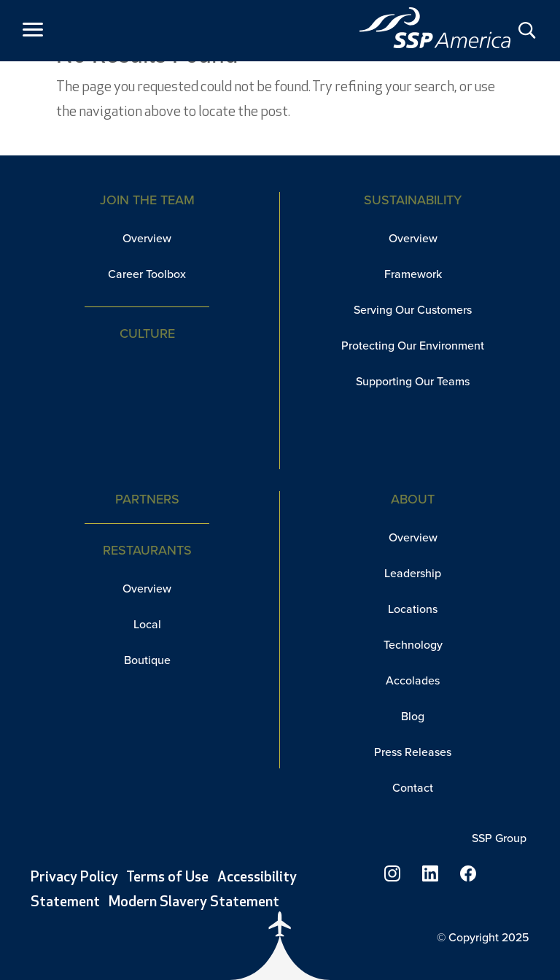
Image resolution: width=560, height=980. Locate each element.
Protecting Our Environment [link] (413, 346)
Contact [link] (413, 788)
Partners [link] (147, 499)
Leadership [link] (413, 573)
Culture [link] (147, 333)
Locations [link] (413, 609)
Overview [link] (147, 238)
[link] (435, 28)
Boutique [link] (147, 660)
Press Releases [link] (413, 752)
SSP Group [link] (501, 838)
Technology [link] (413, 645)
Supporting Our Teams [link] (413, 381)
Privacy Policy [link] (74, 878)
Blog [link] (413, 716)
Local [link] (147, 624)
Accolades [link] (413, 680)
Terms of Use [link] (167, 878)
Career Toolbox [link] (147, 274)
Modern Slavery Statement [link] (194, 903)
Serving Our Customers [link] (413, 310)
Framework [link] (413, 274)
